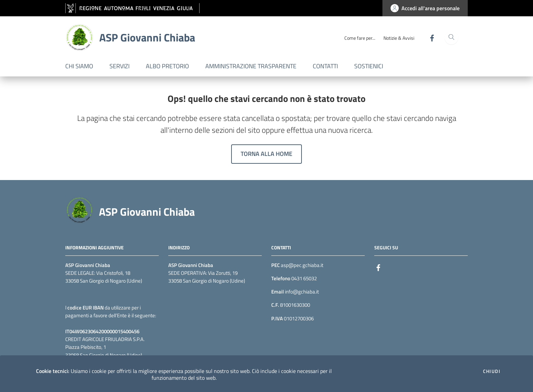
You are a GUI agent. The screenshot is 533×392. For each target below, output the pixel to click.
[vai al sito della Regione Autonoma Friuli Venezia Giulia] (132, 8)
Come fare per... (360, 38)
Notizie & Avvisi (399, 38)
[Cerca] (451, 38)
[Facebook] (429, 37)
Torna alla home (266, 154)
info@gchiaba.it (301, 292)
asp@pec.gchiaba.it (302, 265)
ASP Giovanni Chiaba (147, 212)
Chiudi (492, 371)
